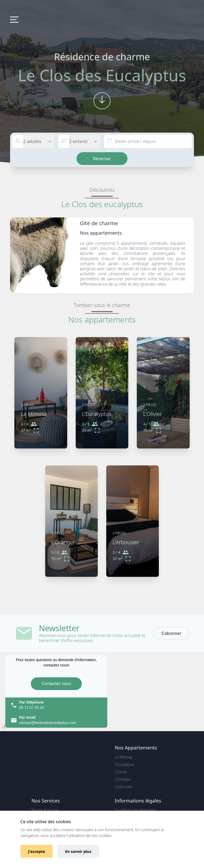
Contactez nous (56, 684)
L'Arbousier (124, 787)
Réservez (102, 159)
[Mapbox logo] (5, 727)
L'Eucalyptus (125, 764)
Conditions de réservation (136, 810)
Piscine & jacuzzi (45, 810)
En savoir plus (78, 851)
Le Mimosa (124, 757)
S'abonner (171, 633)
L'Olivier (121, 772)
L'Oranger (123, 779)
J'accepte (37, 851)
